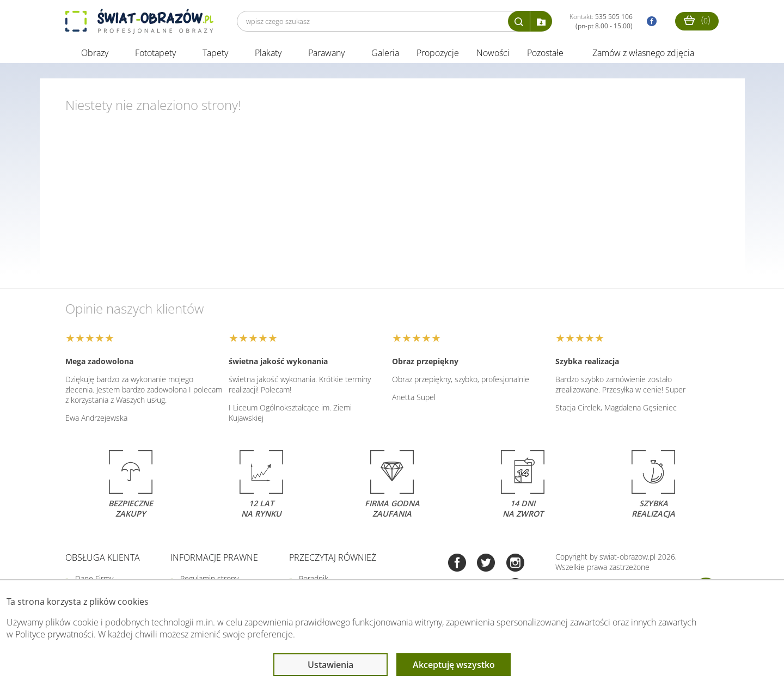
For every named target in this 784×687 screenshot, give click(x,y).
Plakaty (268, 53)
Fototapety (155, 53)
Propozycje (438, 53)
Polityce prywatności (54, 634)
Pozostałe (546, 53)
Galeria (385, 53)
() (697, 20)
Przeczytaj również (333, 558)
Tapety (215, 53)
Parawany (326, 53)
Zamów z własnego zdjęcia (643, 53)
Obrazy (95, 53)
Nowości (493, 53)
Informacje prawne (214, 558)
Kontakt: (601, 21)
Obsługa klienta (103, 558)
